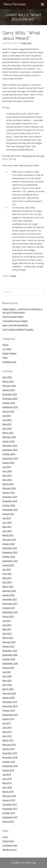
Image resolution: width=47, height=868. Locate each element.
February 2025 (9, 437)
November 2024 (10, 450)
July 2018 (7, 775)
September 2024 (10, 458)
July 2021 (7, 621)
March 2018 (8, 792)
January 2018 (9, 800)
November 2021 (10, 604)
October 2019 (9, 710)
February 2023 (9, 540)
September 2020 (10, 663)
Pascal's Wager (9, 353)
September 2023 (10, 510)
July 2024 (7, 467)
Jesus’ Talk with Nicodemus (15, 325)
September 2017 (10, 817)
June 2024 (7, 471)
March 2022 (8, 587)
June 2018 (7, 779)
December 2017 (10, 804)
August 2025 (8, 411)
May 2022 (7, 578)
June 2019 (7, 728)
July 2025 (7, 416)
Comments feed (10, 845)
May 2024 (7, 475)
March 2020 (8, 689)
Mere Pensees (15, 4)
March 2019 (8, 740)
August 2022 (8, 565)
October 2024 (9, 454)
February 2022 (9, 591)
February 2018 (9, 796)
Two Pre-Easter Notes (13, 317)
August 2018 (8, 770)
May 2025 (7, 424)
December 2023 (10, 497)
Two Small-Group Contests (15, 321)
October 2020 (9, 659)
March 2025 (8, 433)
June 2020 (7, 676)
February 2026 (9, 386)
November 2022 (10, 552)
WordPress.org (9, 850)
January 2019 (9, 749)
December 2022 (10, 548)
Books (14, 276)
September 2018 (10, 766)
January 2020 (9, 698)
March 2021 (8, 638)
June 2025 (7, 420)
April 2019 (7, 736)
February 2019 (9, 745)
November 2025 (10, 399)
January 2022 (9, 595)
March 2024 (8, 484)
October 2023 (9, 505)
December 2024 (10, 446)
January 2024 (9, 493)
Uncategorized (9, 362)
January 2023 (9, 544)
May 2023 (7, 527)
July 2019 (7, 723)
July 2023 (7, 518)
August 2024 (8, 463)
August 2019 (8, 719)
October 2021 (9, 608)
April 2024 (7, 480)
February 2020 (9, 693)
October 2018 (9, 762)
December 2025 (10, 394)
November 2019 (10, 706)
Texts (5, 358)
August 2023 (8, 514)
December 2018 (10, 753)
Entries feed (8, 841)
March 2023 (8, 535)
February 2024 (9, 488)
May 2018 (7, 783)
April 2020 (7, 685)
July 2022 (7, 569)
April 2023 (7, 531)
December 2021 (10, 599)
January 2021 (9, 646)
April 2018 (7, 787)
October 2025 (9, 403)
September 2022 (10, 561)
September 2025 (10, 407)
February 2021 (9, 642)
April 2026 (7, 377)
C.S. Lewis (7, 349)
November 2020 (10, 655)
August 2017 (8, 822)
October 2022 (9, 557)
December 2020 (10, 651)
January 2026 (9, 390)
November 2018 (10, 757)
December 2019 (10, 702)
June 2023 (7, 522)
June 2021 (7, 625)
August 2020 (8, 668)
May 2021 (7, 629)
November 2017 (10, 809)
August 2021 (8, 616)
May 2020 (7, 681)
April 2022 (7, 582)
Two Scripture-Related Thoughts (18, 329)
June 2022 (7, 574)
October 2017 (9, 813)
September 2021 (10, 612)
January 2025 (9, 441)
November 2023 (10, 501)
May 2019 (7, 732)
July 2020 (7, 672)
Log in (5, 837)
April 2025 (7, 428)
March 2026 (8, 381)
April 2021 (7, 634)
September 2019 (10, 715)
